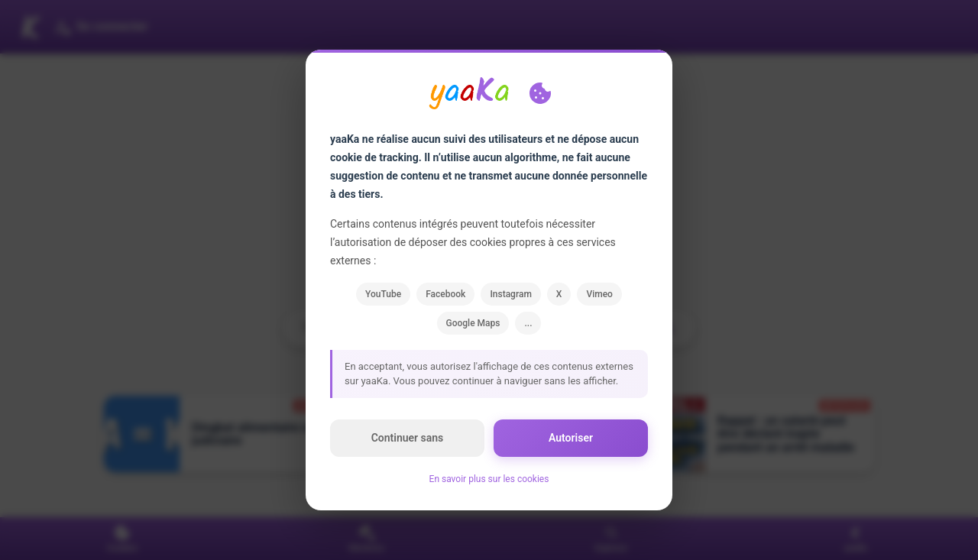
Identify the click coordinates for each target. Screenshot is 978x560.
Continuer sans (408, 438)
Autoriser (571, 438)
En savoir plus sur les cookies (489, 479)
